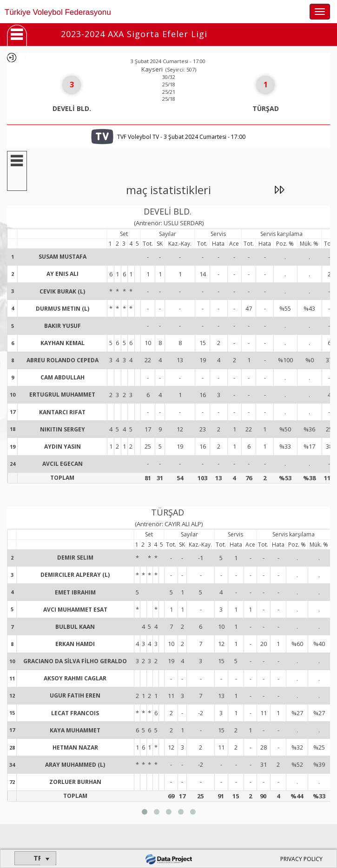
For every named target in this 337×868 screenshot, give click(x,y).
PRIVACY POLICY (301, 859)
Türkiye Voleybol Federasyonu (58, 12)
